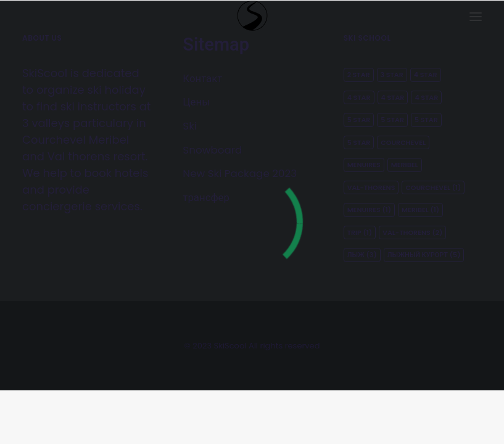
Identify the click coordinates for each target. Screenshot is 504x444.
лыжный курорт (424, 255)
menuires (369, 210)
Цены (196, 102)
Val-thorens (371, 187)
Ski (190, 126)
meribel (420, 210)
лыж (362, 255)
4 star (426, 75)
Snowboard (212, 150)
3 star (392, 75)
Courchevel (403, 142)
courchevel (433, 187)
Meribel (405, 165)
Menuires (364, 165)
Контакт (202, 78)
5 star (359, 120)
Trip (360, 232)
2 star (359, 75)
